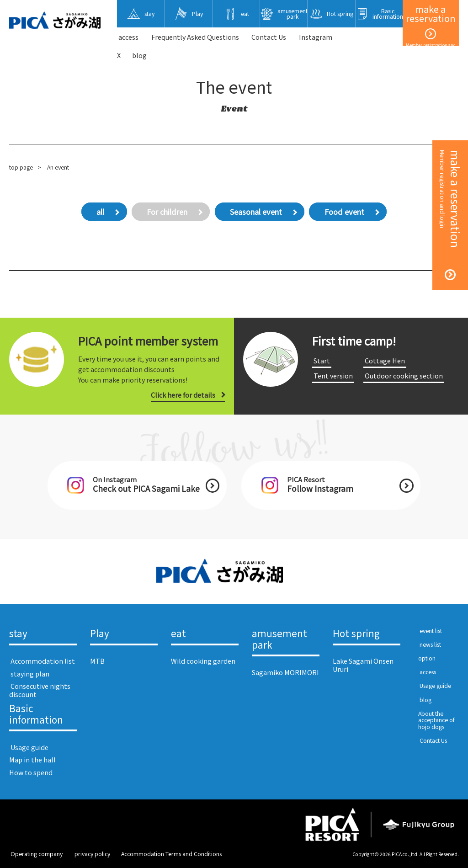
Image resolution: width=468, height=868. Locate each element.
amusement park (279, 639)
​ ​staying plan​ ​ (30, 674)
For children (167, 212)
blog (139, 55)
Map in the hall (32, 759)
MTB (97, 661)
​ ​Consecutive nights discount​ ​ (40, 690)
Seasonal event (256, 212)
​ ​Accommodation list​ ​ (43, 661)
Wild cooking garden (203, 661)
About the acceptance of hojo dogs (436, 720)
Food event (344, 212)
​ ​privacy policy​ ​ (92, 854)
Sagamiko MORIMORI (285, 672)
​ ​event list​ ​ (431, 631)
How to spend (31, 772)
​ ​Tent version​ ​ (333, 375)
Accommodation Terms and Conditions (171, 854)
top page (21, 167)
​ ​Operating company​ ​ (37, 854)
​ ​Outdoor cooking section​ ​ (404, 375)
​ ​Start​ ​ (322, 360)
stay (18, 634)
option (427, 658)
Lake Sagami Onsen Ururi (363, 665)
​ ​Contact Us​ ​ (269, 37)
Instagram (316, 37)
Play (100, 634)
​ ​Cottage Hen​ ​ (385, 360)
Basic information (36, 714)
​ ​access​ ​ (128, 37)
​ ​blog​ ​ (425, 700)
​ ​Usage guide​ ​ (29, 747)
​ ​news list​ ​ (430, 644)
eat (178, 634)
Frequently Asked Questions (195, 37)
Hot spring (356, 634)
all (100, 212)
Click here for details (183, 395)
